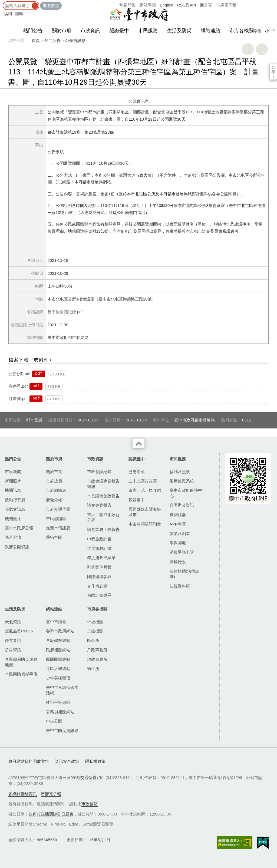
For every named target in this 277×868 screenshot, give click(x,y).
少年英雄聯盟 (58, 678)
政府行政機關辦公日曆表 (51, 814)
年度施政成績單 (101, 558)
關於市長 (54, 472)
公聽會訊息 (75, 40)
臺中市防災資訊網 (62, 730)
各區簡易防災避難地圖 (21, 662)
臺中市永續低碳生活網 (62, 690)
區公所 (93, 640)
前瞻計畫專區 (99, 595)
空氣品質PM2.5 (19, 631)
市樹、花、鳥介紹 (145, 490)
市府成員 (54, 481)
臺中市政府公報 (19, 528)
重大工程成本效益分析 (103, 517)
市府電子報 (226, 5)
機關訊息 (13, 490)
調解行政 (178, 562)
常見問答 (127, 5)
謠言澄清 (13, 537)
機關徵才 (13, 519)
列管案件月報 (99, 567)
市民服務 (148, 31)
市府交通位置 (58, 509)
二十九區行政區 (143, 481)
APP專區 (178, 524)
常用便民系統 (182, 481)
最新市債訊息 (58, 528)
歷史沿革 (137, 472)
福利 (8, 14)
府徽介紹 (54, 500)
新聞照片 (13, 481)
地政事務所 (97, 659)
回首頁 (206, 5)
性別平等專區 (58, 702)
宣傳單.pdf (18, 386)
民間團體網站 (58, 659)
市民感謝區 (56, 519)
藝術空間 (54, 537)
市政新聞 (13, 472)
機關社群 (178, 515)
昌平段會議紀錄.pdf (65, 312)
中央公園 (54, 721)
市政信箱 (90, 804)
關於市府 (62, 31)
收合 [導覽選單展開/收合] (138, 444)
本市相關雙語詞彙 (145, 524)
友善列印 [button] (248, 49)
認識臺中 (119, 31)
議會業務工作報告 (103, 529)
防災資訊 (13, 650)
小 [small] (267, 31)
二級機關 (95, 631)
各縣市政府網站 (60, 631)
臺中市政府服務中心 (186, 493)
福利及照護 (180, 472)
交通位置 (88, 778)
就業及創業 (180, 534)
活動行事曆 (15, 500)
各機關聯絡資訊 (23, 794)
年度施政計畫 (99, 548)
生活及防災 (179, 31)
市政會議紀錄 (99, 472)
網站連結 (210, 31)
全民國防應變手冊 (21, 674)
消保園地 (178, 543)
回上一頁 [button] (262, 49)
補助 (19, 14)
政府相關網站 (58, 650)
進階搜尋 (51, 6)
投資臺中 (137, 500)
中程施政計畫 (99, 539)
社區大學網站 (58, 669)
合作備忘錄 (97, 586)
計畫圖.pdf (18, 399)
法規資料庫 (180, 586)
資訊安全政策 (67, 761)
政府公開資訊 (17, 547)
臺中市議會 (56, 622)
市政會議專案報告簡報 (103, 484)
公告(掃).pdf (19, 374)
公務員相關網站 (60, 712)
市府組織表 (56, 490)
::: (2, 3)
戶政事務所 (97, 650)
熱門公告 (33, 31)
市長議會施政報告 (103, 496)
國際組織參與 (99, 577)
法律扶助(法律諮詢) (184, 574)
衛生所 (93, 669)
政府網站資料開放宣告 (29, 761)
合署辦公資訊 (182, 505)
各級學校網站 (58, 640)
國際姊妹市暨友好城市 (145, 512)
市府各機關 (242, 31)
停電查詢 (13, 640)
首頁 (36, 40)
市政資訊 (90, 31)
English (166, 5)
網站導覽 (148, 5)
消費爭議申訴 (182, 552)
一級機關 (95, 622)
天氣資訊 (13, 622)
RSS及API (187, 5)
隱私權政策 (95, 761)
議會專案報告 (99, 505)
